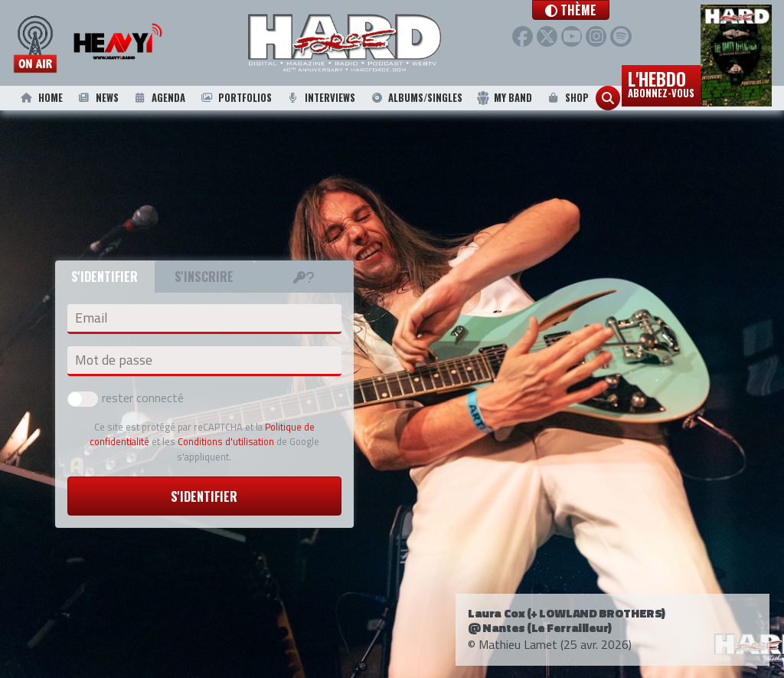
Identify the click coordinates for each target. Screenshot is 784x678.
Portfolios (235, 98)
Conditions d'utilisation (226, 441)
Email (91, 318)
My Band (504, 98)
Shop (567, 98)
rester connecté (126, 398)
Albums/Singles (416, 98)
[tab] (304, 277)
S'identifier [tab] (105, 277)
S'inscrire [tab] (204, 277)
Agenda (158, 98)
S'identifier (204, 496)
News (97, 98)
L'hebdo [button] (661, 83)
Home (41, 98)
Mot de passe (114, 360)
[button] (601, 10)
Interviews (321, 98)
